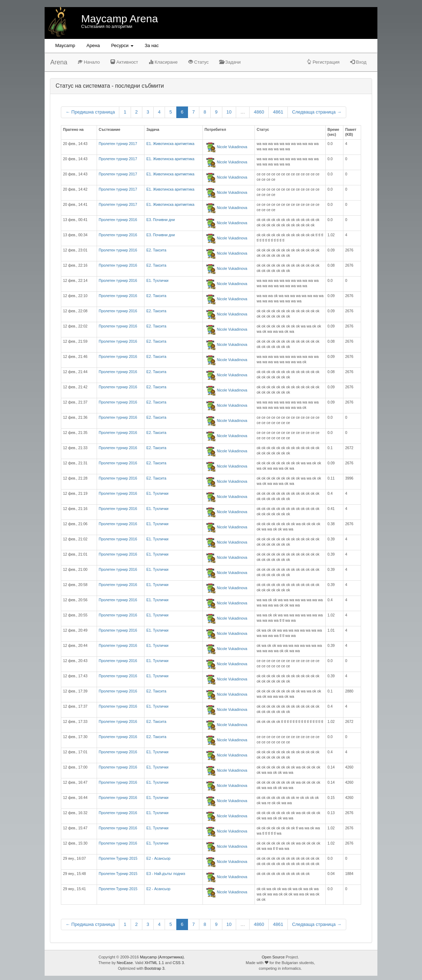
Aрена (93, 45)
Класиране (163, 62)
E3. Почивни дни (160, 220)
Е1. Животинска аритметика (170, 144)
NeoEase (125, 963)
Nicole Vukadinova (232, 147)
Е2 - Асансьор (158, 859)
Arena (59, 62)
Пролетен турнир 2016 (118, 220)
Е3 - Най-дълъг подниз (166, 874)
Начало (89, 62)
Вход (358, 62)
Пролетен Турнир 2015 (118, 859)
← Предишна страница (90, 112)
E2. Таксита (156, 250)
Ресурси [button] (122, 45)
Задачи (230, 62)
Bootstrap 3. (155, 968)
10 (229, 112)
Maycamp (65, 45)
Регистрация (323, 62)
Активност (124, 62)
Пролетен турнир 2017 (118, 144)
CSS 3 (178, 963)
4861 (278, 112)
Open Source (273, 957)
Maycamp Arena (119, 19)
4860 (259, 112)
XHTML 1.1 (154, 963)
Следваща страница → (317, 112)
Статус (199, 62)
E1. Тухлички (157, 281)
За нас (152, 45)
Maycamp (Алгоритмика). (162, 957)
